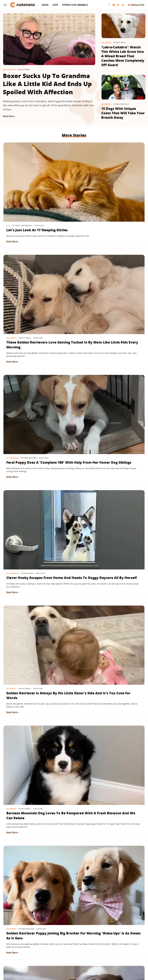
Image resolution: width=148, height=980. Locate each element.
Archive (69, 942)
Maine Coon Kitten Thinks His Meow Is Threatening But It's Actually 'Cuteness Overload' (72, 530)
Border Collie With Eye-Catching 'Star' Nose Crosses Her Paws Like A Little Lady (119, 530)
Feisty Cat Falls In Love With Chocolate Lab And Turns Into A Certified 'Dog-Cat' (24, 874)
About (56, 942)
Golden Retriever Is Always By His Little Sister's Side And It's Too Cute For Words (72, 268)
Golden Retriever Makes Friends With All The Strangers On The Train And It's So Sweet (24, 617)
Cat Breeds (60, 516)
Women (118, 959)
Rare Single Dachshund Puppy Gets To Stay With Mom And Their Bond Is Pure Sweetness (73, 357)
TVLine (36, 959)
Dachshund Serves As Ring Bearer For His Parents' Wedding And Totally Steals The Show (25, 444)
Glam (44, 959)
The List (108, 959)
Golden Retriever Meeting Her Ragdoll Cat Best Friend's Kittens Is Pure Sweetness (121, 877)
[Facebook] (109, 5)
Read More (8, 116)
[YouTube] (114, 5)
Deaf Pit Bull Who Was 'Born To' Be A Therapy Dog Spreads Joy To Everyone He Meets (25, 790)
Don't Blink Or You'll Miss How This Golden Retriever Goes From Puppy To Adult (122, 441)
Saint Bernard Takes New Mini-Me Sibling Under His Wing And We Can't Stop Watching (121, 617)
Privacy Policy (86, 942)
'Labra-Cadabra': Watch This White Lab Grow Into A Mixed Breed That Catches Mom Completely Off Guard (123, 56)
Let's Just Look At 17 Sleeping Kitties (24, 177)
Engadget (15, 959)
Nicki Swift (96, 959)
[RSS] (123, 5)
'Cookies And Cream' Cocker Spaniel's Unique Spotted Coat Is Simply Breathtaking (73, 877)
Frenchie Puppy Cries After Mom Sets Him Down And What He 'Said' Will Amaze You (122, 701)
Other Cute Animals (75, 5)
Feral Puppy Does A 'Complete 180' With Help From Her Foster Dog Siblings (122, 182)
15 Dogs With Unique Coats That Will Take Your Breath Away (123, 113)
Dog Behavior (9, 70)
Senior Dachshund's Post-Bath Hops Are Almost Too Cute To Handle (72, 701)
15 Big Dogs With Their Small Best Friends (69, 785)
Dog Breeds (106, 43)
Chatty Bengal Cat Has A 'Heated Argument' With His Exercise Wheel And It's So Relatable (74, 617)
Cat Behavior (13, 863)
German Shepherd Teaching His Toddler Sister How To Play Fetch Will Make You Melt (73, 444)
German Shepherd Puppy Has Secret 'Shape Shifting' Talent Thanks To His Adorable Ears (24, 703)
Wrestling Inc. (131, 959)
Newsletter (136, 5)
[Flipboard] (118, 5)
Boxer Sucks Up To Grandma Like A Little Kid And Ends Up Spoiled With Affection (47, 84)
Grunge (53, 959)
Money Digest (81, 959)
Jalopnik (26, 959)
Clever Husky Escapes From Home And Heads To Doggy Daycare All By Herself (25, 268)
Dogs (45, 5)
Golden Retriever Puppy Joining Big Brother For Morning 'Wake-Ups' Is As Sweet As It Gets (24, 357)
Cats (55, 5)
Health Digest (66, 959)
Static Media (59, 948)
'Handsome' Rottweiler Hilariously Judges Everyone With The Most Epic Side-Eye (122, 790)
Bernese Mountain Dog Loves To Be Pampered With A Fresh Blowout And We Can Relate (120, 271)
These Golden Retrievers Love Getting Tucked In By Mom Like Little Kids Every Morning (73, 184)
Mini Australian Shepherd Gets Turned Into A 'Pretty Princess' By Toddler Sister (25, 530)
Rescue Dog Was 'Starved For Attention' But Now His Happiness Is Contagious (120, 357)
